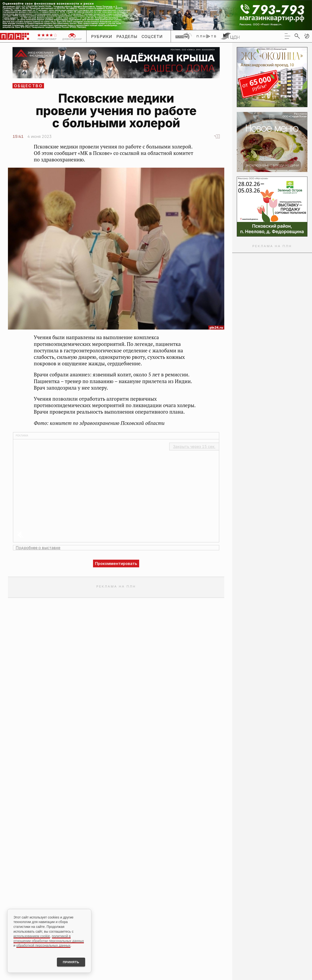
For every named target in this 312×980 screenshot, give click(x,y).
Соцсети (152, 37)
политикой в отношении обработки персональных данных (49, 938)
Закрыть (194, 447)
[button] (307, 36)
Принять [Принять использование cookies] (69, 962)
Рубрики (102, 37)
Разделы (127, 37)
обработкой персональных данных (43, 945)
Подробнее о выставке (38, 548)
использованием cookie (32, 935)
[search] (297, 36)
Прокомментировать (116, 563)
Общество (28, 86)
